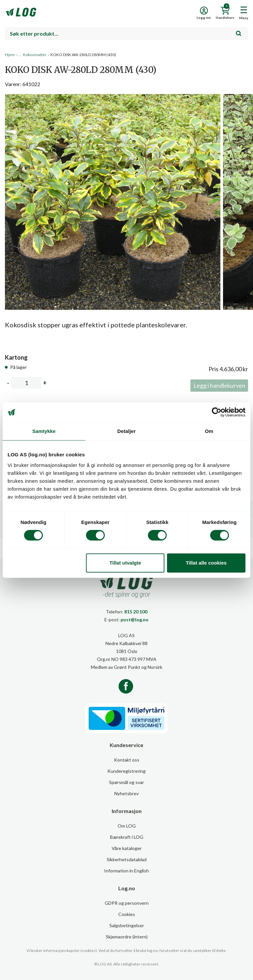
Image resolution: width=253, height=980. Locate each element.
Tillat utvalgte (125, 563)
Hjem (10, 55)
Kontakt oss (127, 760)
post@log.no (135, 620)
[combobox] (126, 34)
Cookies (127, 914)
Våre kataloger (127, 848)
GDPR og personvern (127, 903)
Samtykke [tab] (44, 431)
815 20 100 (136, 612)
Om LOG (127, 826)
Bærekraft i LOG (127, 837)
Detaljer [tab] (126, 431)
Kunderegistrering (126, 771)
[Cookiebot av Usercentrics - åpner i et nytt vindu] (217, 412)
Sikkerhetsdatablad (127, 859)
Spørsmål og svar (126, 782)
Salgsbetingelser (127, 925)
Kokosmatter (35, 55)
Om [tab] (209, 431)
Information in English (126, 871)
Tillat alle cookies (206, 563)
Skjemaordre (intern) (127, 937)
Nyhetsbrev (126, 793)
